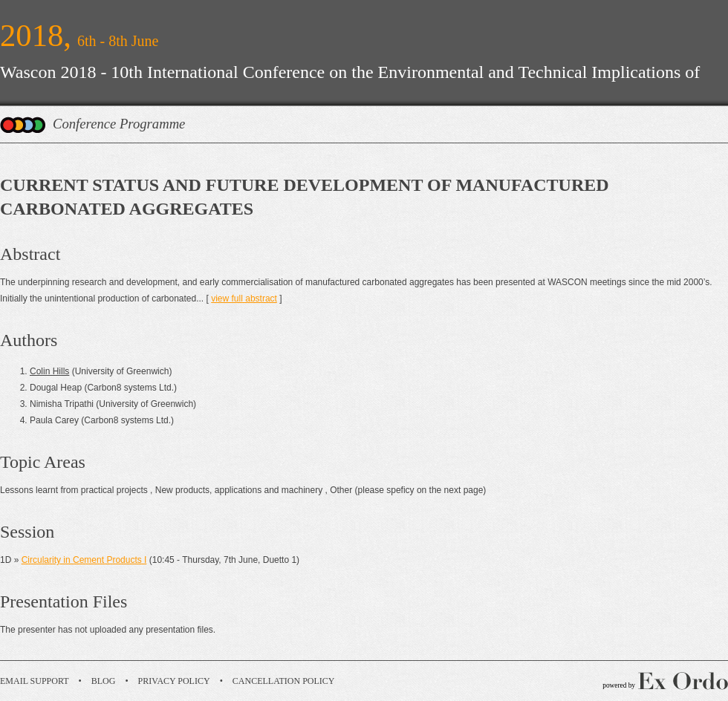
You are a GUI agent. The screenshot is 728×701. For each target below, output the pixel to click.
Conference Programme (119, 124)
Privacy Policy (174, 681)
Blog (104, 681)
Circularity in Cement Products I (84, 560)
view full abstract (244, 299)
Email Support (35, 681)
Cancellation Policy (284, 681)
